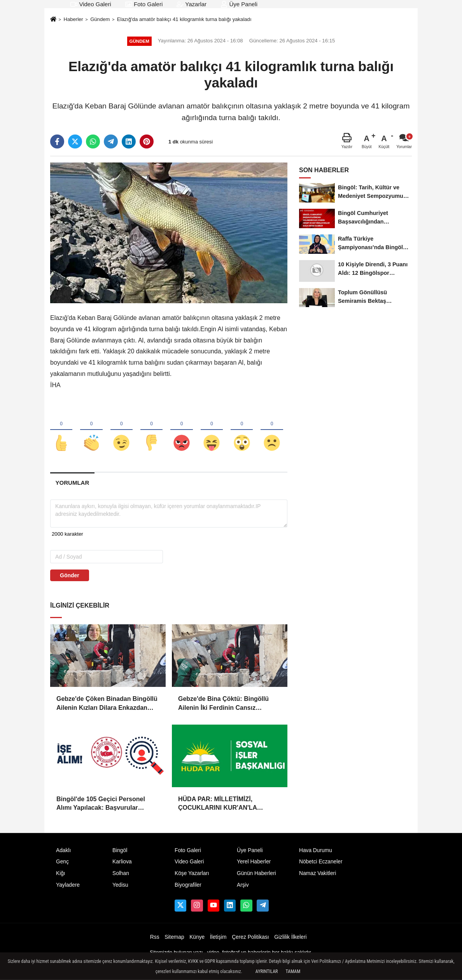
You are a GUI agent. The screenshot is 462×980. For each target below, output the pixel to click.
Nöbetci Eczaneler (321, 862)
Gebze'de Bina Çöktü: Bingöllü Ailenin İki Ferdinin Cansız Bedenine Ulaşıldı (223, 704)
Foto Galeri (144, 4)
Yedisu (120, 886)
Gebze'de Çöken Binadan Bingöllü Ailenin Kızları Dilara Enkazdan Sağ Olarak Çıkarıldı (107, 704)
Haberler (73, 19)
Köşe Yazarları (192, 874)
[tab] (72, 483)
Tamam (293, 971)
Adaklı (63, 851)
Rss (155, 937)
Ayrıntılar (267, 971)
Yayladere (68, 886)
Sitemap (174, 937)
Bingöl (120, 851)
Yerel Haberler (254, 862)
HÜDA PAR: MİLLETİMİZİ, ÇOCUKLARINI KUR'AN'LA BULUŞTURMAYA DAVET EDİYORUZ (218, 804)
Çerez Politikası (250, 937)
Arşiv (243, 886)
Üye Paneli (239, 4)
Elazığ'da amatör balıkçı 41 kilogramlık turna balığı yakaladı (184, 19)
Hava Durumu (316, 851)
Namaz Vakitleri (318, 874)
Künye (197, 937)
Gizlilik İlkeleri (290, 937)
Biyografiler (188, 886)
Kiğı (61, 874)
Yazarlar (192, 4)
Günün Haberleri (256, 874)
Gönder (70, 576)
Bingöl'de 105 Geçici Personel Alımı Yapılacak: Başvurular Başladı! (101, 804)
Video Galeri (91, 4)
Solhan (121, 874)
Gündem (100, 19)
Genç (62, 862)
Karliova (122, 862)
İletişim (218, 937)
